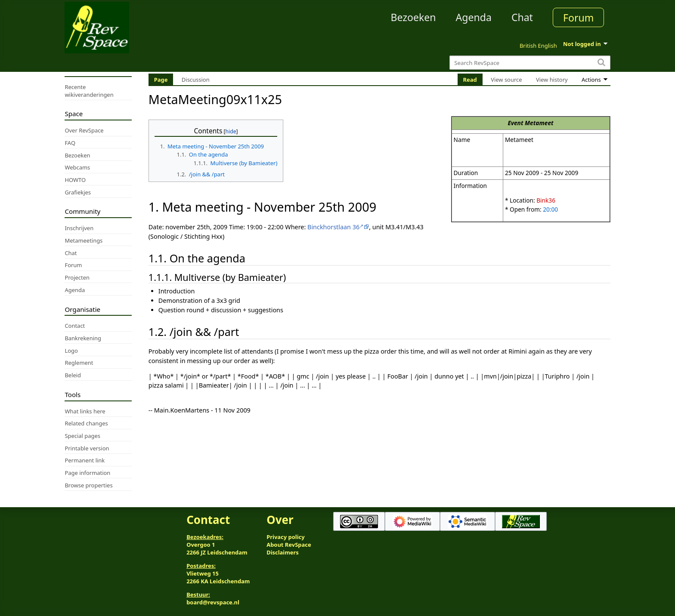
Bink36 (546, 200)
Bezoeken (413, 17)
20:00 (550, 209)
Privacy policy (285, 537)
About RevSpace (289, 545)
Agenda (474, 17)
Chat (522, 17)
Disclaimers (283, 552)
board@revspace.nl (213, 602)
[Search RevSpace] (530, 63)
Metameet (539, 123)
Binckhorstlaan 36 (333, 227)
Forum (578, 18)
